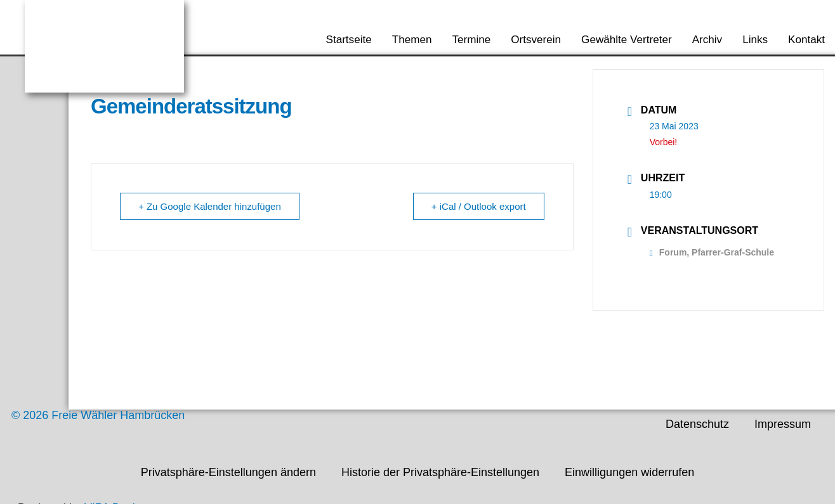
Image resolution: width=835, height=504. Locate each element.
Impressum (783, 424)
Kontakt (806, 40)
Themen (412, 40)
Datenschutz (697, 424)
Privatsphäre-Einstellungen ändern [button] (228, 472)
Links (755, 40)
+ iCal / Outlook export (479, 206)
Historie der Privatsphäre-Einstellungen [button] (440, 472)
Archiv (707, 40)
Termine (471, 40)
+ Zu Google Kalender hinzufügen (210, 206)
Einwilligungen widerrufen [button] (629, 472)
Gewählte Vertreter (627, 40)
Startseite (349, 40)
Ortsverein (536, 40)
